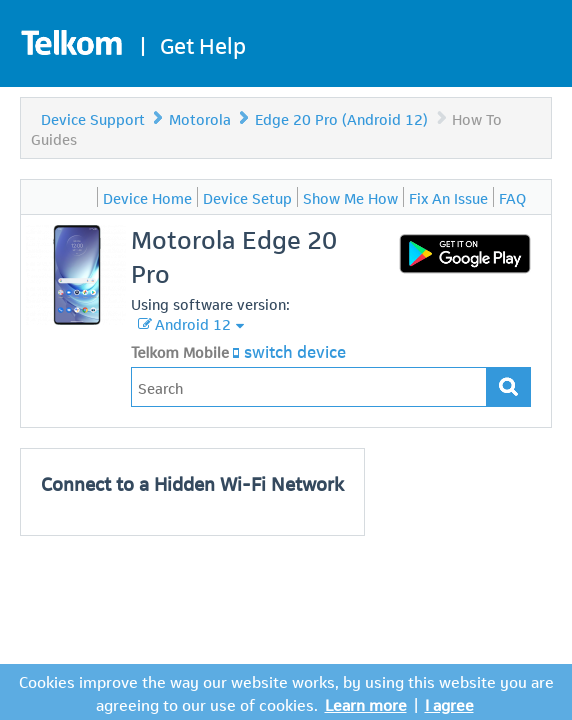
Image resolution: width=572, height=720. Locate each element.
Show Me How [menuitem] (350, 197)
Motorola (200, 118)
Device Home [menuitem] (147, 197)
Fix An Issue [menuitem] (448, 197)
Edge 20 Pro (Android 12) (341, 118)
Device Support (93, 118)
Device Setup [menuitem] (247, 197)
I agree (449, 703)
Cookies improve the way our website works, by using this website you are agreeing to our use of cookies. (286, 692)
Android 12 (193, 323)
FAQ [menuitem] (512, 197)
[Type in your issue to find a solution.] (309, 387)
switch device (295, 350)
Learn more (366, 703)
